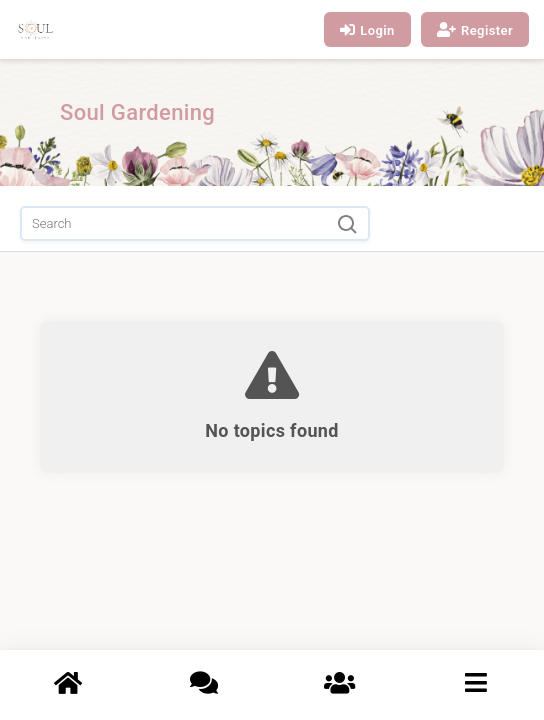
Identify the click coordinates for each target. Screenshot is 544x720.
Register (475, 30)
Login (367, 30)
